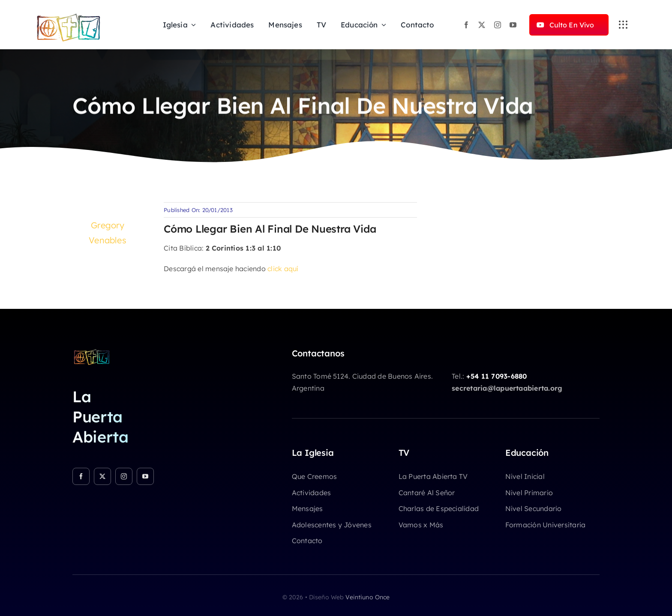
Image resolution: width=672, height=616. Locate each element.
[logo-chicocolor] (92, 352)
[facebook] (466, 25)
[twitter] (482, 25)
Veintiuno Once (367, 597)
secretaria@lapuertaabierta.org (507, 388)
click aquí (283, 269)
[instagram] (498, 25)
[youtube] (513, 25)
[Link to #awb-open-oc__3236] (623, 25)
